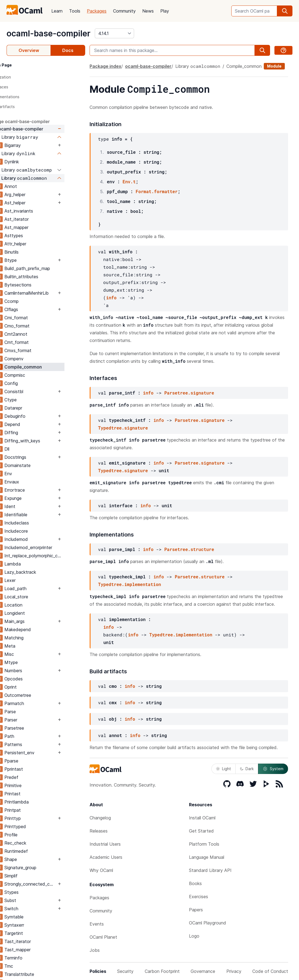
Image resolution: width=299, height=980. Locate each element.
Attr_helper (36, 244)
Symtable (35, 917)
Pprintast (34, 769)
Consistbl (35, 392)
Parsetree (35, 728)
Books (195, 883)
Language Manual (207, 857)
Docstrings (36, 457)
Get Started (201, 831)
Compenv (35, 359)
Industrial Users (105, 844)
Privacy (234, 971)
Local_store (37, 597)
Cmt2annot (37, 334)
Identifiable (37, 515)
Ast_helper (36, 203)
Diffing (32, 433)
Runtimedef (37, 851)
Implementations (25, 97)
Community (124, 11)
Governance (203, 971)
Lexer (31, 580)
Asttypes (34, 236)
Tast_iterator (38, 941)
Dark (247, 769)
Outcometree (39, 695)
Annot (31, 186)
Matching (35, 638)
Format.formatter (157, 191)
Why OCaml (101, 870)
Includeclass (37, 523)
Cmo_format (38, 326)
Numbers (34, 671)
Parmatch (35, 703)
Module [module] (274, 66)
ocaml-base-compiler (48, 33)
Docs (68, 50)
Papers (196, 910)
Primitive (34, 785)
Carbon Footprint (162, 971)
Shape (31, 859)
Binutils (32, 252)
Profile (32, 835)
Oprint (31, 687)
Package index (105, 66)
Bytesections (39, 285)
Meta (31, 646)
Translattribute (40, 974)
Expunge (34, 498)
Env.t (129, 182)
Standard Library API (210, 870)
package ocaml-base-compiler (39, 121)
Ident (31, 506)
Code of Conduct (270, 971)
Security (125, 971)
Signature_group (41, 868)
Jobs (95, 950)
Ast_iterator (37, 219)
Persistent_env (40, 753)
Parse (31, 712)
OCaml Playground (208, 923)
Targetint (34, 933)
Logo (194, 936)
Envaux (32, 482)
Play (165, 11)
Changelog (100, 818)
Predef (32, 777)
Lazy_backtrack (41, 572)
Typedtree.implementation (129, 584)
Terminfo (34, 958)
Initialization (21, 77)
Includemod (37, 539)
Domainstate (38, 465)
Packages (97, 11)
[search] (285, 11)
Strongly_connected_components (51, 884)
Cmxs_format (39, 350)
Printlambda (37, 802)
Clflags (32, 309)
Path (30, 736)
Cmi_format (37, 318)
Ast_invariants (39, 211)
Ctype (31, 400)
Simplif (32, 876)
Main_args (35, 621)
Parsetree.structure (189, 549)
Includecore (37, 531)
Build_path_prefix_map (48, 268)
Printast (33, 794)
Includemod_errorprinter (49, 547)
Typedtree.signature (123, 428)
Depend (33, 424)
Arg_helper (36, 195)
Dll (28, 449)
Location (34, 605)
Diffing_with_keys (43, 441)
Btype (31, 260)
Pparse (32, 761)
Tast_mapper (38, 950)
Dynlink (32, 162)
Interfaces (20, 87)
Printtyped (36, 827)
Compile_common (44, 367)
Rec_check (36, 843)
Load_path (36, 588)
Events (97, 924)
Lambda (33, 564)
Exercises (199, 897)
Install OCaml (202, 818)
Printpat (33, 810)
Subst (31, 900)
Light (223, 769)
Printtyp (33, 818)
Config (32, 383)
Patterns (34, 744)
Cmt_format (37, 342)
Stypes (32, 892)
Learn (57, 11)
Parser (32, 720)
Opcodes (34, 679)
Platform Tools (204, 844)
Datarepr (34, 408)
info (111, 298)
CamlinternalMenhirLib (47, 293)
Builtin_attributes (42, 277)
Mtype (32, 662)
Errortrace (35, 490)
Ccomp (32, 301)
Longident (35, 613)
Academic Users (106, 857)
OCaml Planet (103, 937)
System (273, 769)
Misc (30, 654)
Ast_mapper (37, 227)
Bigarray (33, 145)
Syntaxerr (35, 925)
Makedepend (38, 630)
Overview (29, 50)
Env (29, 474)
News (148, 11)
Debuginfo (36, 416)
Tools (75, 11)
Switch (32, 909)
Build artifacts (23, 107)
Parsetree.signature (189, 393)
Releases (99, 831)
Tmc (29, 966)
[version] (114, 33)
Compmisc (35, 375)
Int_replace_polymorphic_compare (55, 556)
